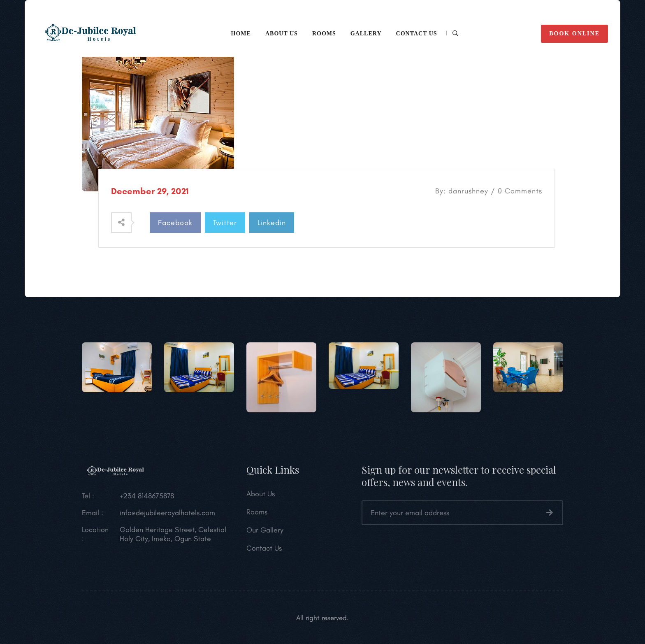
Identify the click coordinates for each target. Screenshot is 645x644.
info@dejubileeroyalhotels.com (167, 515)
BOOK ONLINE (574, 34)
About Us (261, 496)
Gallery (366, 34)
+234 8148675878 (147, 498)
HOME (241, 34)
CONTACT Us (417, 34)
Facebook (175, 223)
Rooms (324, 34)
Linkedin (272, 223)
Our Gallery (265, 532)
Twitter (225, 223)
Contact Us (264, 551)
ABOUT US (282, 34)
